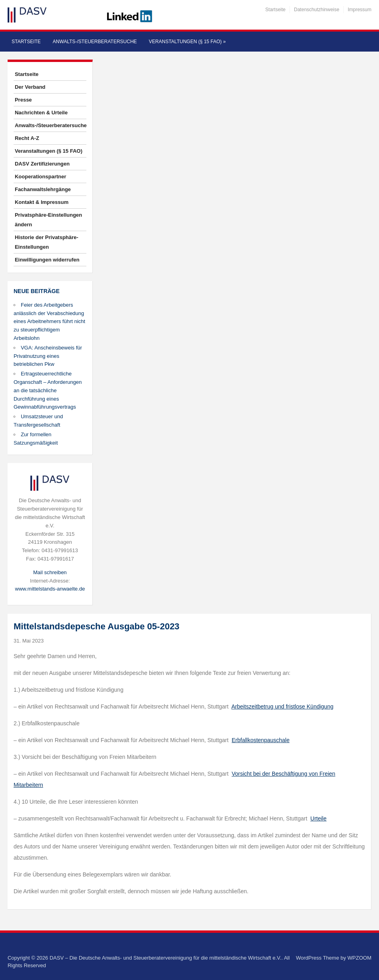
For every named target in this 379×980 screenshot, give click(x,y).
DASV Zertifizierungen (42, 164)
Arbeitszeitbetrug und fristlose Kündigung (282, 707)
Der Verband (30, 87)
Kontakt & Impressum (42, 202)
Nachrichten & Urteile (41, 113)
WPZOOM (359, 958)
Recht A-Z (27, 138)
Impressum (360, 10)
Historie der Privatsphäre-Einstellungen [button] (47, 242)
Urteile (318, 818)
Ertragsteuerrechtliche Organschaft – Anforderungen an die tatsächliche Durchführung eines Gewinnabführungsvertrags (48, 390)
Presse (23, 100)
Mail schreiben (50, 572)
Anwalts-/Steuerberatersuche (95, 42)
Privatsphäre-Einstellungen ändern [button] (48, 220)
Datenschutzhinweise (316, 10)
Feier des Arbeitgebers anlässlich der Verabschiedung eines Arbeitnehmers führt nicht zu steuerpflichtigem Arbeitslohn (49, 321)
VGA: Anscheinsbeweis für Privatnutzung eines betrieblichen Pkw (48, 356)
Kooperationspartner (41, 177)
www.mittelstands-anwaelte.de (50, 589)
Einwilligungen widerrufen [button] (47, 260)
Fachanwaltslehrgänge (43, 189)
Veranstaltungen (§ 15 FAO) (187, 42)
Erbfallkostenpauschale (260, 740)
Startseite (276, 10)
